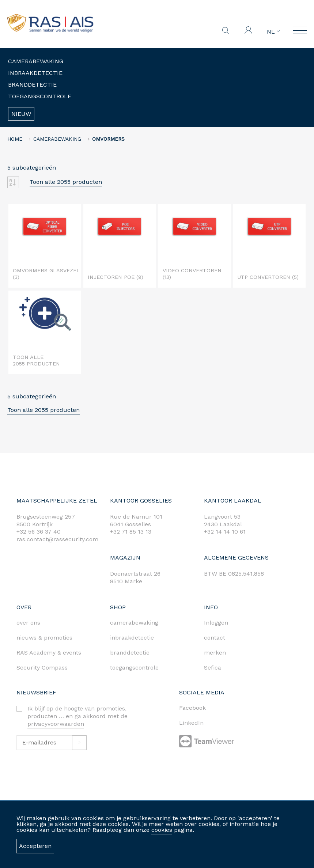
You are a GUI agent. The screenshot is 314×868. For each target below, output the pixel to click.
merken (215, 653)
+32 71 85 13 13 (131, 532)
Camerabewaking (36, 61)
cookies (162, 830)
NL (273, 32)
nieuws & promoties (44, 638)
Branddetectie (32, 85)
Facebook (192, 708)
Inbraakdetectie (35, 73)
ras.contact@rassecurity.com (57, 539)
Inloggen (216, 623)
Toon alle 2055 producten (66, 182)
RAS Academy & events (49, 653)
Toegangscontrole (40, 96)
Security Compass (42, 668)
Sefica (213, 668)
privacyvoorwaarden (56, 724)
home (15, 139)
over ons (28, 623)
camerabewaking (134, 623)
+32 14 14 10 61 (225, 532)
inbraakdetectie (132, 638)
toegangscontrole (134, 668)
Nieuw (21, 114)
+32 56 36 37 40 (39, 532)
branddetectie (130, 653)
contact (215, 638)
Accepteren (35, 846)
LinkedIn (191, 723)
